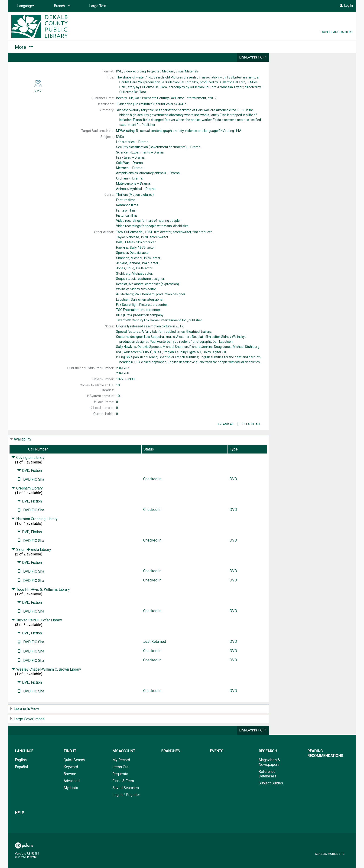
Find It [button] (24, 47)
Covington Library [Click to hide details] (28, 471)
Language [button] (24, 764)
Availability (23, 452)
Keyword (71, 780)
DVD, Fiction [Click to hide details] (29, 484)
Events (129, 47)
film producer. (136, 242)
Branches (99, 47)
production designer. (151, 294)
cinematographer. (140, 300)
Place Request (300, 60)
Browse (70, 787)
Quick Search (74, 773)
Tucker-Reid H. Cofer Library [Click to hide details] (37, 633)
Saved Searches (126, 801)
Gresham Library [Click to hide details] (27, 501)
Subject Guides (271, 796)
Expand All (227, 437)
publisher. (159, 320)
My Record (121, 773)
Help (19, 826)
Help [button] (265, 47)
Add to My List (312, 70)
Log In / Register (126, 808)
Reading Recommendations (216, 47)
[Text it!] (19, 492)
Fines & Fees (123, 794)
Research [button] (162, 47)
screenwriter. (142, 237)
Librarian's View (26, 722)
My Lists (71, 801)
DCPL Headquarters (337, 32)
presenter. (142, 305)
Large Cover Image (29, 732)
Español (21, 780)
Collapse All (251, 437)
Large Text (98, 6)
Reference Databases (267, 787)
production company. (140, 315)
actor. (136, 248)
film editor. (136, 289)
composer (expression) (148, 284)
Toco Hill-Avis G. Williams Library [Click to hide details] (41, 602)
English (21, 773)
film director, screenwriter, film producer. (164, 232)
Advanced (72, 794)
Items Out (120, 780)
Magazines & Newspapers (269, 775)
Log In (349, 6)
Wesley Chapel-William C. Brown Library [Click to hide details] (46, 682)
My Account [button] (61, 47)
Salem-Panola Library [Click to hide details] (31, 563)
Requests (120, 787)
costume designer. (140, 279)
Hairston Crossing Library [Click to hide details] (34, 532)
